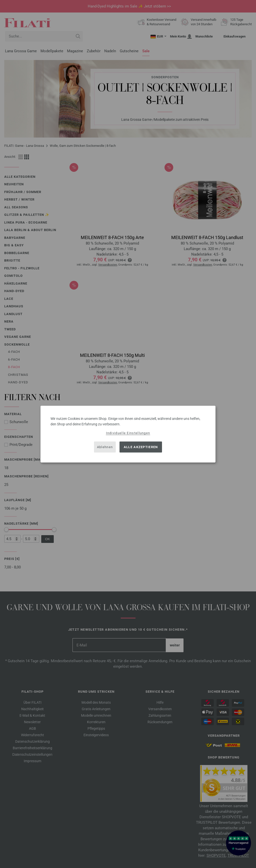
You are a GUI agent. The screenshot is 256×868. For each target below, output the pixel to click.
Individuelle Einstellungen (128, 433)
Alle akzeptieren (141, 447)
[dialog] (128, 434)
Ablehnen (105, 447)
